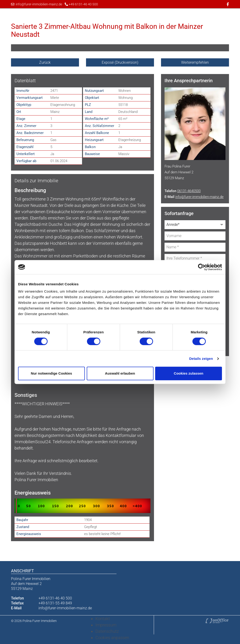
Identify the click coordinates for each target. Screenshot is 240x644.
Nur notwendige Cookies (52, 373)
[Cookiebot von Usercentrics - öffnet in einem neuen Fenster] (201, 267)
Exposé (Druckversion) (120, 62)
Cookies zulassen (189, 373)
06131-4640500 (189, 190)
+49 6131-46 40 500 (81, 4)
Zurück (45, 62)
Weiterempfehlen (195, 62)
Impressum (106, 624)
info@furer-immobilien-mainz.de (37, 4)
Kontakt (103, 618)
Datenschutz (107, 631)
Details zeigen (201, 359)
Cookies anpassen (112, 637)
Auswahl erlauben (120, 373)
